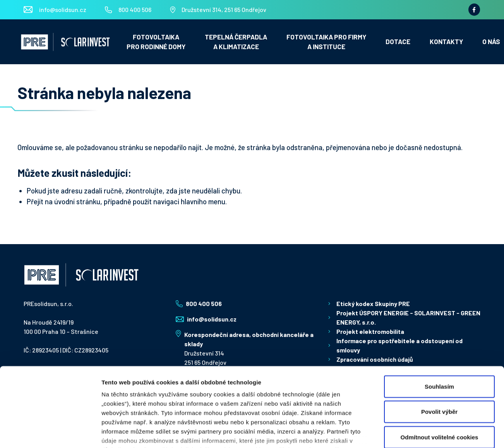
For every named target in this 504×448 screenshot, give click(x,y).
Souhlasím (439, 330)
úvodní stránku (77, 201)
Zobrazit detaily (396, 433)
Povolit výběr (439, 355)
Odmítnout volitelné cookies (440, 380)
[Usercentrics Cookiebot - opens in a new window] (50, 433)
